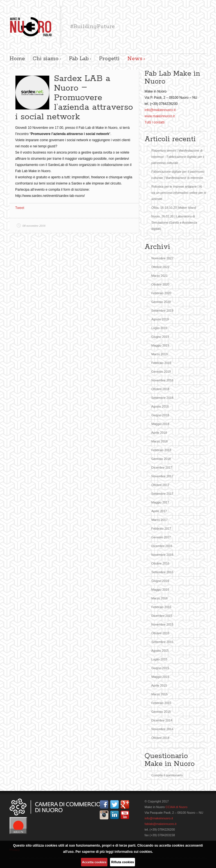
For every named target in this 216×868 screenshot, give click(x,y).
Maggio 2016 (160, 590)
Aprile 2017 (159, 511)
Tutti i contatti (155, 122)
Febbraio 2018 (161, 450)
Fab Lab (79, 59)
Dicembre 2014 (162, 720)
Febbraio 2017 (161, 529)
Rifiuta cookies (122, 862)
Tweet (20, 208)
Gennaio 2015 (161, 712)
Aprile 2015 (159, 685)
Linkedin (116, 815)
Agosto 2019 (160, 319)
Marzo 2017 (159, 520)
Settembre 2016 (162, 572)
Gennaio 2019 (161, 372)
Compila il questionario (167, 775)
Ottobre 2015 (160, 633)
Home (17, 59)
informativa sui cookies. (134, 852)
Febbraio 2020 (161, 293)
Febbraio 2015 (161, 703)
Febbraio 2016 (161, 607)
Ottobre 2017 (160, 485)
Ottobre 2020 (160, 284)
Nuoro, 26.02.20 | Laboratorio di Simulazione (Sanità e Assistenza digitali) (174, 222)
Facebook (105, 804)
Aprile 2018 (159, 433)
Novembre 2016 (162, 555)
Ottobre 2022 (160, 267)
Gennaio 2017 (161, 537)
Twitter (116, 804)
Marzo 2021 (159, 276)
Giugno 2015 (160, 668)
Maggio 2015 (160, 677)
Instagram (105, 815)
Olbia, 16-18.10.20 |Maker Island (174, 208)
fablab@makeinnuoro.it (160, 824)
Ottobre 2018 (160, 389)
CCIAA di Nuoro (176, 807)
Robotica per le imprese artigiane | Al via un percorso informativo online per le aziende (179, 193)
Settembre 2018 (162, 398)
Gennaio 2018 (161, 459)
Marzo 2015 (159, 694)
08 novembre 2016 (34, 226)
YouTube (126, 815)
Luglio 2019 (159, 328)
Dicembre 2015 (162, 616)
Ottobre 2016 (160, 563)
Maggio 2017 (160, 502)
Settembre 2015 (162, 642)
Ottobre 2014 (160, 738)
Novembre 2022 (162, 258)
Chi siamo (46, 59)
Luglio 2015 (159, 659)
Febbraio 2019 (161, 363)
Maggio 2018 (160, 424)
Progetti (109, 59)
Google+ (126, 804)
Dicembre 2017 (162, 467)
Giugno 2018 (160, 415)
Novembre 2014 (162, 729)
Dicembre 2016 (162, 546)
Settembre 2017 (162, 494)
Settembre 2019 (162, 311)
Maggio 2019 (160, 345)
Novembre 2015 (162, 624)
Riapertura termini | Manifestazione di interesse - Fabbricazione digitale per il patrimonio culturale (178, 157)
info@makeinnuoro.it (160, 110)
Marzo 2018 (159, 441)
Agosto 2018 (160, 406)
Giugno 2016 (160, 581)
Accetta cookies (94, 862)
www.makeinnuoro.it (160, 116)
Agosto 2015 (160, 651)
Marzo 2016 (159, 598)
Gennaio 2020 (161, 302)
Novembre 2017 (162, 476)
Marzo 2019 (159, 354)
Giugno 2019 (160, 337)
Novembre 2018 (162, 380)
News (135, 59)
